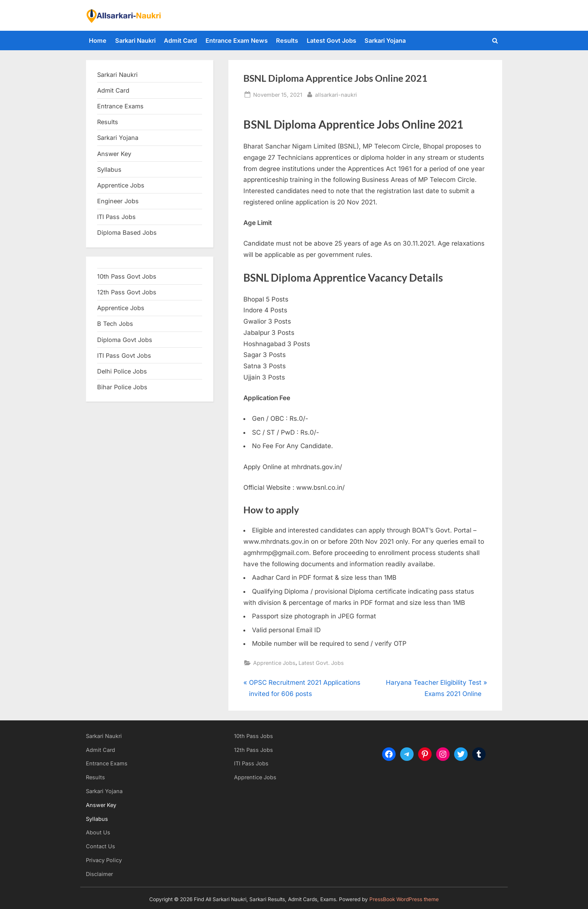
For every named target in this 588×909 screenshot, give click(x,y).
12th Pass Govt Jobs (127, 292)
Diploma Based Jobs (127, 232)
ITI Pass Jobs (116, 217)
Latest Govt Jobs (331, 40)
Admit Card (180, 40)
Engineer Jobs (118, 201)
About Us (98, 832)
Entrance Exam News (237, 40)
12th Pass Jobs (253, 750)
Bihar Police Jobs (122, 387)
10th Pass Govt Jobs (127, 276)
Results (287, 40)
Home (98, 40)
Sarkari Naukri (135, 40)
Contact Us (100, 846)
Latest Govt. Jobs (321, 663)
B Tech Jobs (115, 324)
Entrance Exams (107, 763)
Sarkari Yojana (385, 40)
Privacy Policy (104, 860)
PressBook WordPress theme (404, 899)
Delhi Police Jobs (122, 371)
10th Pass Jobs (253, 736)
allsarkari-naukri (336, 94)
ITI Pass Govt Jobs (124, 355)
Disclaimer (99, 874)
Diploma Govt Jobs (125, 340)
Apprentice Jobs (274, 663)
